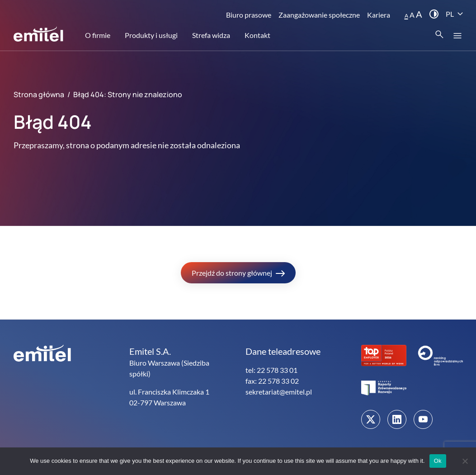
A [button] (406, 16)
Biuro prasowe (249, 15)
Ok (438, 461)
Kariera (379, 15)
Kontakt (257, 35)
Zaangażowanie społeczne (319, 15)
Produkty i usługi (151, 35)
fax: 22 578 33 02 (272, 381)
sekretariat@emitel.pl (279, 392)
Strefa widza (211, 35)
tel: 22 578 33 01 (271, 370)
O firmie (98, 35)
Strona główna (39, 94)
